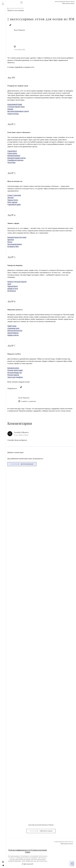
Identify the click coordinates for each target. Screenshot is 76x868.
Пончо (3, 176)
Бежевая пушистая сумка (9, 172)
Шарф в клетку (6, 245)
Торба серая (5, 238)
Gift (31, 11)
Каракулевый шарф (7, 74)
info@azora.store (6, 18)
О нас (50, 11)
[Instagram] (2, 5)
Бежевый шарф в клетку (9, 114)
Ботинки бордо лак (7, 272)
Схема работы (6, 11)
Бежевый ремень (7, 112)
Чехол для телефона (8, 276)
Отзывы (35, 11)
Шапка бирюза (6, 243)
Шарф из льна (6, 210)
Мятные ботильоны (8, 242)
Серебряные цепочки (8, 116)
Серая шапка (5, 110)
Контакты (59, 11)
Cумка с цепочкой (7, 140)
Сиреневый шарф (7, 147)
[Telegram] (6, 5)
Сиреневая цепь (6, 240)
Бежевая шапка (6, 268)
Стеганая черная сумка (9, 76)
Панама (3, 78)
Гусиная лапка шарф (8, 270)
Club (46, 11)
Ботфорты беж (6, 180)
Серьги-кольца (6, 82)
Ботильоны (5, 212)
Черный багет (6, 208)
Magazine (26, 11)
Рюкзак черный (6, 274)
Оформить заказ (17, 11)
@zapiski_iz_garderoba (21, 37)
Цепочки (4, 174)
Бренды (41, 11)
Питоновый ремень (7, 178)
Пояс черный (5, 146)
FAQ (54, 11)
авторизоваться (6, 311)
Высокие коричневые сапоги (11, 80)
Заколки (4, 142)
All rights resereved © (8, 338)
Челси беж (4, 117)
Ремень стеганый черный (10, 204)
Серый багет (5, 108)
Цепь (3, 206)
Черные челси (6, 144)
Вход (3, 2)
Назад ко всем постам (8, 24)
